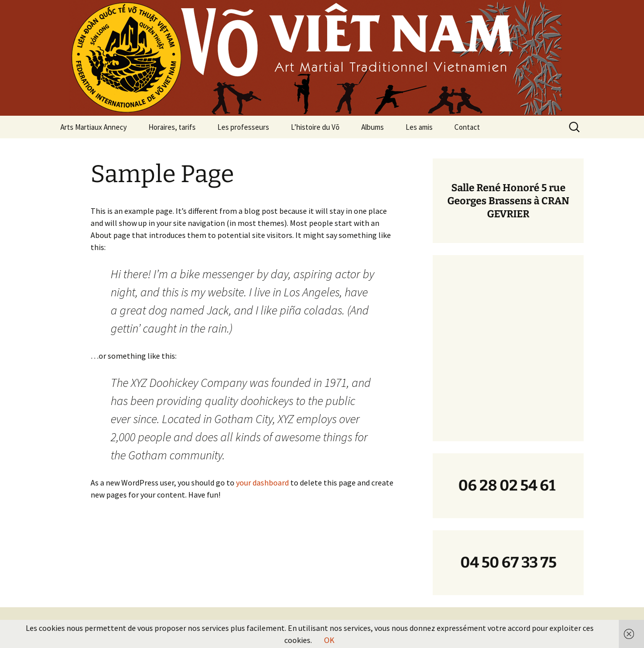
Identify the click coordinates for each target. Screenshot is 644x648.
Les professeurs (243, 127)
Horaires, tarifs (172, 127)
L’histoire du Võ (315, 127)
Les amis (419, 127)
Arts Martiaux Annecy (94, 127)
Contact (467, 127)
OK (329, 640)
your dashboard (262, 482)
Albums (373, 127)
